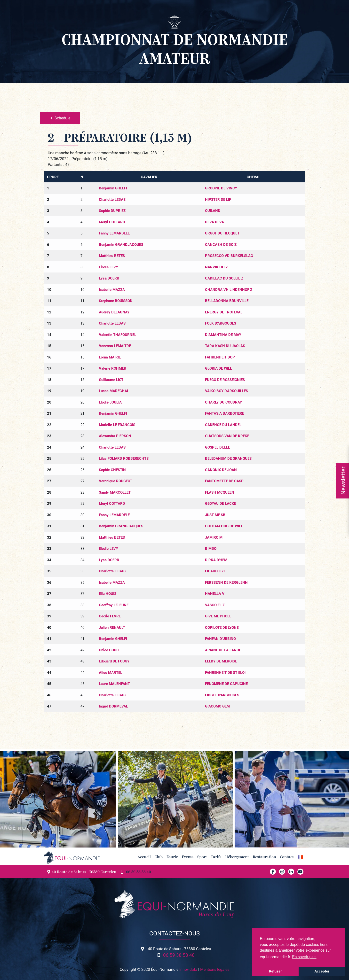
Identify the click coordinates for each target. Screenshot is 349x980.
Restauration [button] (264, 857)
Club (159, 857)
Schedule (60, 118)
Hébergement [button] (237, 857)
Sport (202, 857)
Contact (287, 857)
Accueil (144, 857)
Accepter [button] (322, 971)
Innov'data (188, 969)
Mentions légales (215, 969)
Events (188, 857)
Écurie (172, 857)
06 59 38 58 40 (139, 872)
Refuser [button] (275, 971)
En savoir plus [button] (304, 957)
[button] (300, 857)
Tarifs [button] (216, 857)
